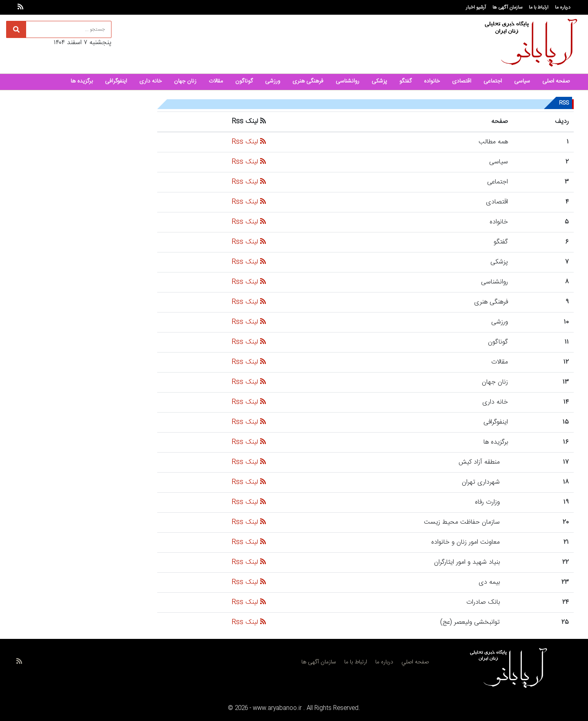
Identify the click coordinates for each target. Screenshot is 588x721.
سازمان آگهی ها (507, 7)
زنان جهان (185, 81)
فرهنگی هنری (308, 81)
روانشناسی (347, 81)
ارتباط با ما (539, 7)
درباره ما (563, 7)
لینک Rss (249, 142)
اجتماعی (493, 81)
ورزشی (273, 81)
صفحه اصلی (556, 81)
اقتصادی (462, 81)
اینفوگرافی (116, 81)
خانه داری (150, 81)
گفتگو (405, 81)
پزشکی (379, 81)
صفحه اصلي (415, 662)
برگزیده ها (82, 81)
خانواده (432, 81)
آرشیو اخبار (476, 7)
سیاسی (522, 81)
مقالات (216, 81)
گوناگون (244, 81)
